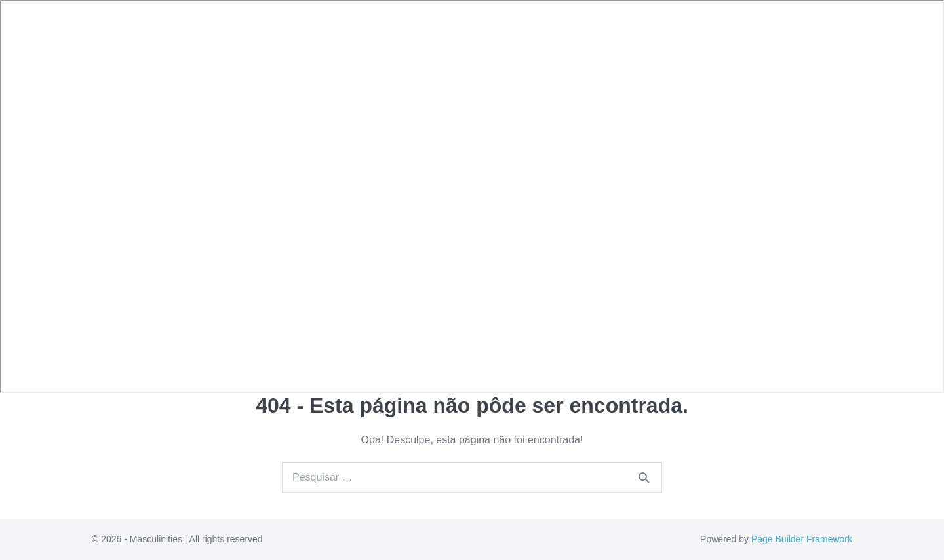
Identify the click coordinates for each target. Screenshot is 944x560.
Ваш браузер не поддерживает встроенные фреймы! (472, 196)
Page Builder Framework (802, 539)
